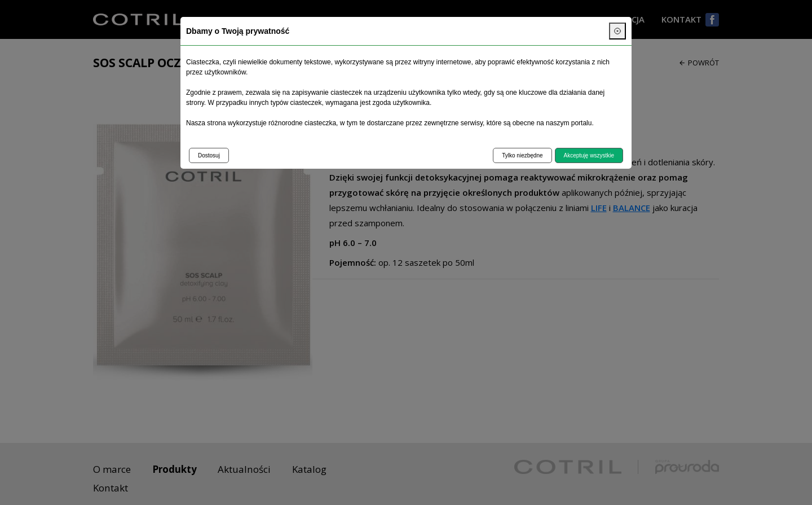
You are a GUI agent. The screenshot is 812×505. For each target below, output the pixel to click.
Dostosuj (209, 155)
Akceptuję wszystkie (589, 155)
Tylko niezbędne (522, 155)
